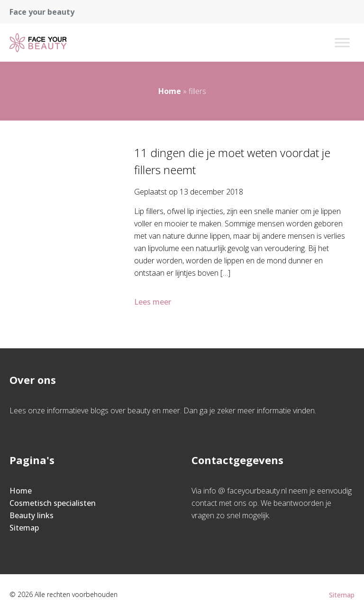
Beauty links (32, 515)
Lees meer (154, 302)
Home (170, 91)
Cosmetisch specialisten (53, 503)
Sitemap (24, 528)
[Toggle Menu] (342, 42)
